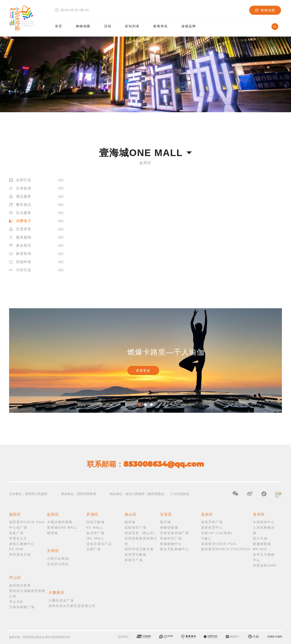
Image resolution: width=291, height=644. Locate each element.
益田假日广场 (135, 527)
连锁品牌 (189, 25)
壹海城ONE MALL (62, 527)
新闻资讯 (161, 25)
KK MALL (95, 527)
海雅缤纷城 (169, 527)
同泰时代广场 (171, 538)
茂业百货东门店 (99, 544)
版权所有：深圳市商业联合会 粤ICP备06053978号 (40, 637)
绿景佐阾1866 (265, 565)
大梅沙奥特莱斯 (60, 522)
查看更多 (143, 370)
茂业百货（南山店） (141, 533)
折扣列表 (132, 25)
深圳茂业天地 (20, 554)
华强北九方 (18, 538)
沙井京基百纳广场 (175, 533)
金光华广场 (95, 533)
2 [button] (145, 405)
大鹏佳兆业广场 (61, 600)
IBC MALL (95, 538)
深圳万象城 (95, 522)
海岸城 (130, 522)
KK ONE (16, 549)
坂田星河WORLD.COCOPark (226, 549)
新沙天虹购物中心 (175, 549)
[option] (145, 361)
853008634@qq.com (164, 464)
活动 (108, 25)
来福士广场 (134, 560)
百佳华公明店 (58, 564)
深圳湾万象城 (135, 554)
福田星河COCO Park (27, 522)
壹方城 (166, 522)
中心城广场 (18, 527)
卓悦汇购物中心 (22, 544)
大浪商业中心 (264, 522)
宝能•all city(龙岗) (217, 533)
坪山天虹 (16, 602)
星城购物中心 (171, 544)
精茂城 (53, 533)
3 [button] (151, 405)
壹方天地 (260, 538)
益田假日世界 (20, 585)
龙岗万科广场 (212, 522)
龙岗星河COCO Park (219, 544)
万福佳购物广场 (22, 607)
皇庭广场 (16, 533)
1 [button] (140, 405)
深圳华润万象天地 (139, 549)
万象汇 (206, 538)
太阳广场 (94, 549)
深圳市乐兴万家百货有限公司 (72, 606)
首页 (59, 25)
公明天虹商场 (58, 559)
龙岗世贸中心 (212, 527)
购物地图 (83, 25)
